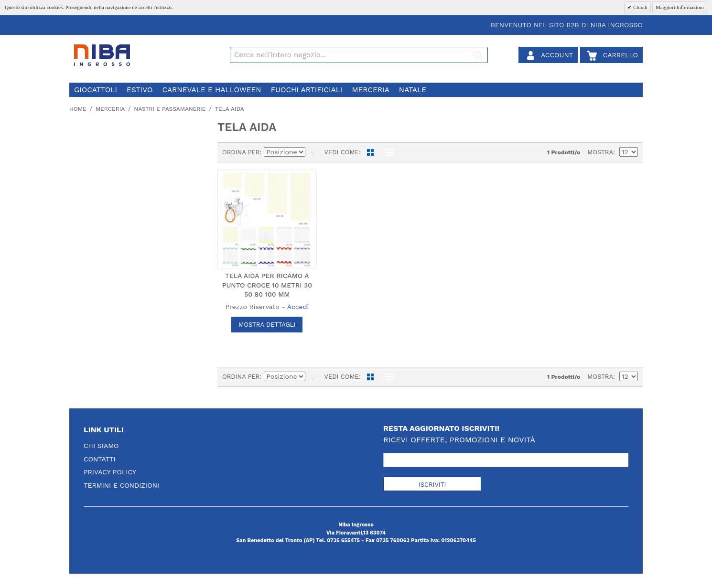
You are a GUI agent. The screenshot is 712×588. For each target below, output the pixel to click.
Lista (387, 152)
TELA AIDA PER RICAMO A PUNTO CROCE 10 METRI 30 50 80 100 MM (267, 285)
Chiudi (640, 7)
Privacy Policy (110, 472)
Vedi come (341, 152)
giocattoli (96, 90)
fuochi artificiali (307, 90)
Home (78, 109)
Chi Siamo (101, 446)
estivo (140, 90)
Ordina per (241, 152)
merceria (370, 90)
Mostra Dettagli (267, 325)
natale (413, 90)
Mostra (600, 152)
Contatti (100, 459)
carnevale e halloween (211, 90)
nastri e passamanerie (170, 109)
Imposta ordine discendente (314, 152)
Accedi (298, 307)
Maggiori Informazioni (680, 7)
